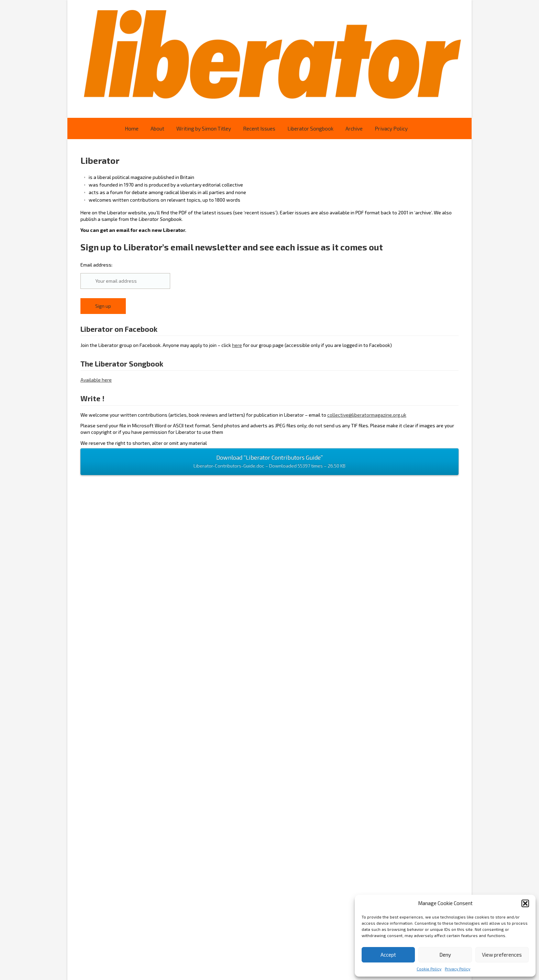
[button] (525, 903)
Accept (388, 955)
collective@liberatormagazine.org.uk (367, 415)
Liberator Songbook (310, 128)
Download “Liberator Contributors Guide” (269, 462)
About (157, 128)
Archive (354, 128)
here (237, 345)
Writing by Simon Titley (204, 128)
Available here (96, 380)
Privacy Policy (458, 969)
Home (132, 128)
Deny (445, 955)
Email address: (125, 275)
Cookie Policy (429, 969)
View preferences (502, 955)
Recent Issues (259, 128)
